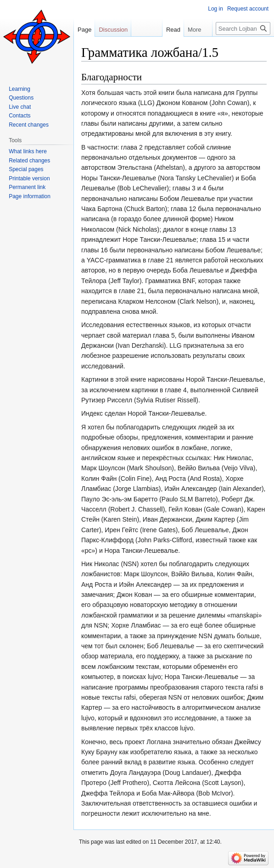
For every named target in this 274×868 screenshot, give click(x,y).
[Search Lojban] (243, 28)
